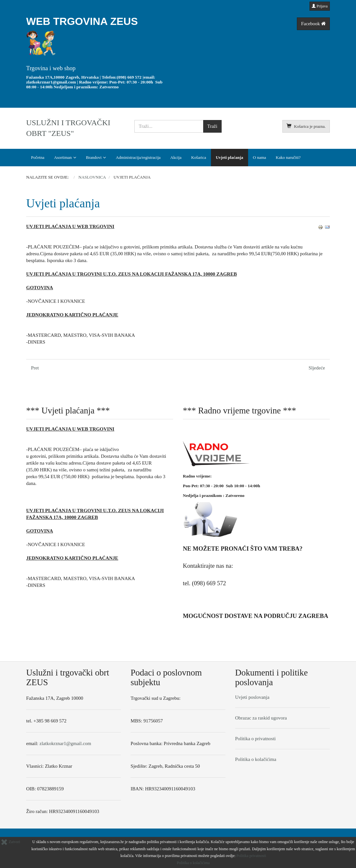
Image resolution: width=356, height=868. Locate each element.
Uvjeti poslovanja (252, 697)
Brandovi (94, 157)
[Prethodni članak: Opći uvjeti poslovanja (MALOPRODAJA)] (35, 368)
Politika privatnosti (251, 856)
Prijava (320, 6)
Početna (38, 157)
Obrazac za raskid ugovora (261, 718)
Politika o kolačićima (256, 759)
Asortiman (63, 157)
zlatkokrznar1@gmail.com (51, 82)
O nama (260, 157)
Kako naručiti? (288, 157)
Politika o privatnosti (256, 739)
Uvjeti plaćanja (230, 157)
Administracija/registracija (138, 157)
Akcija (176, 157)
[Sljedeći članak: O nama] (317, 368)
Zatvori (10, 842)
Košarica (199, 157)
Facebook (313, 24)
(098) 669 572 (129, 77)
